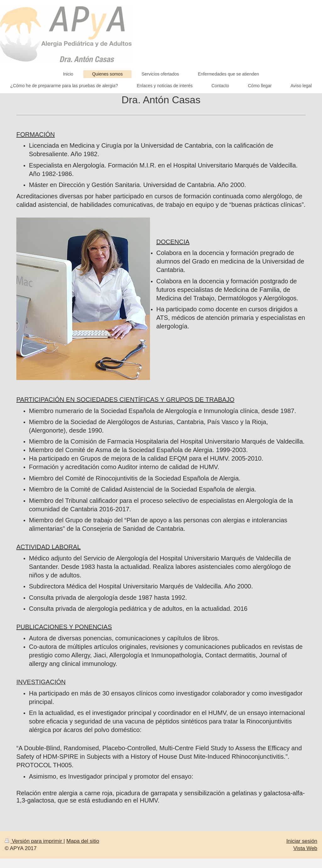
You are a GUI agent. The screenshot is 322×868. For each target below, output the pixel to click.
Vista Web (305, 848)
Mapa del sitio (83, 841)
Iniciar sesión (302, 841)
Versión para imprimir (34, 841)
